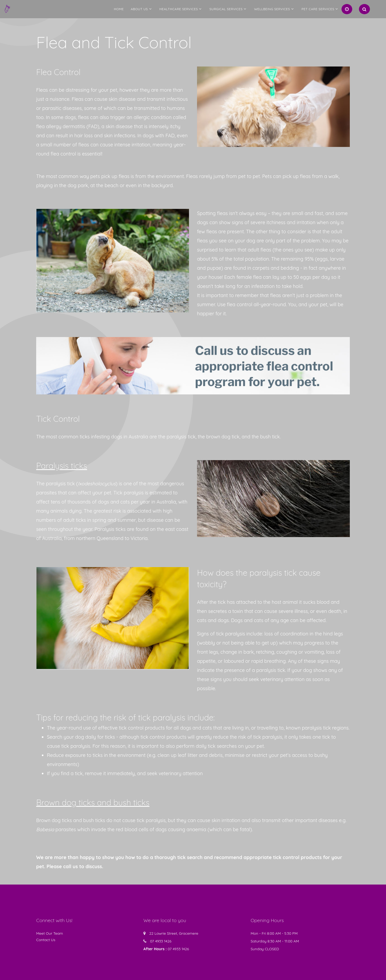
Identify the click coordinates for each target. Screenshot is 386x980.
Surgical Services (226, 9)
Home (119, 9)
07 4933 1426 (161, 941)
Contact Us (46, 940)
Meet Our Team (50, 933)
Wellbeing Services (272, 9)
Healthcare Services (179, 9)
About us (139, 9)
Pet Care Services (318, 9)
